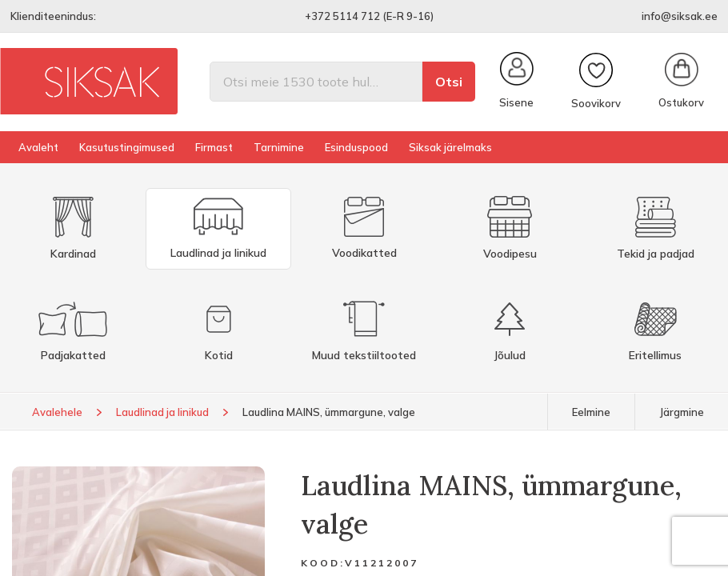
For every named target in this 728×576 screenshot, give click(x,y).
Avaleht (38, 147)
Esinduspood (356, 147)
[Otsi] (316, 82)
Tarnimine (279, 147)
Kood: (323, 563)
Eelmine (591, 412)
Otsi (449, 82)
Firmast (214, 147)
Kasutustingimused (127, 147)
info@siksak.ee (680, 16)
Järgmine (682, 412)
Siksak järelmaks (450, 147)
